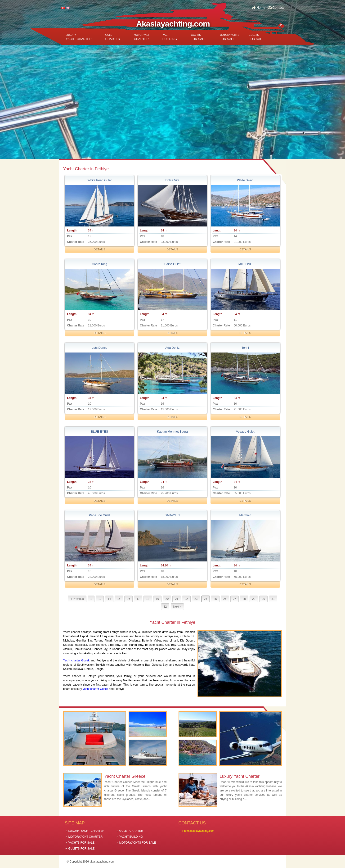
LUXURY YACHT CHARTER (86, 831)
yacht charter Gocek (95, 689)
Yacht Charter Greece (125, 776)
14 (109, 599)
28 (244, 599)
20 (167, 599)
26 (225, 599)
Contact (278, 8)
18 (148, 599)
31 (273, 599)
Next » (177, 607)
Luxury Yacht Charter (240, 776)
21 (177, 599)
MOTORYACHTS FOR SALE (138, 843)
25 (215, 599)
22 (186, 599)
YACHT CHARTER (79, 37)
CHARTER (113, 37)
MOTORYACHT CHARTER (86, 837)
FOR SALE (198, 37)
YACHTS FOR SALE (81, 843)
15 (119, 599)
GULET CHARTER (131, 831)
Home (261, 8)
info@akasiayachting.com (198, 831)
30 (263, 599)
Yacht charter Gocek (76, 660)
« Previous (77, 599)
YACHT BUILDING (131, 837)
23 (196, 599)
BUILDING (170, 37)
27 (235, 599)
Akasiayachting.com (173, 24)
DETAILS (100, 249)
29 (254, 599)
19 (157, 599)
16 (128, 599)
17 (138, 599)
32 (165, 607)
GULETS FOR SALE (82, 849)
